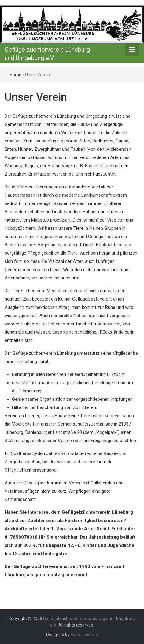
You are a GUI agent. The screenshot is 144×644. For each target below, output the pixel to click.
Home (16, 75)
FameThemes (84, 635)
